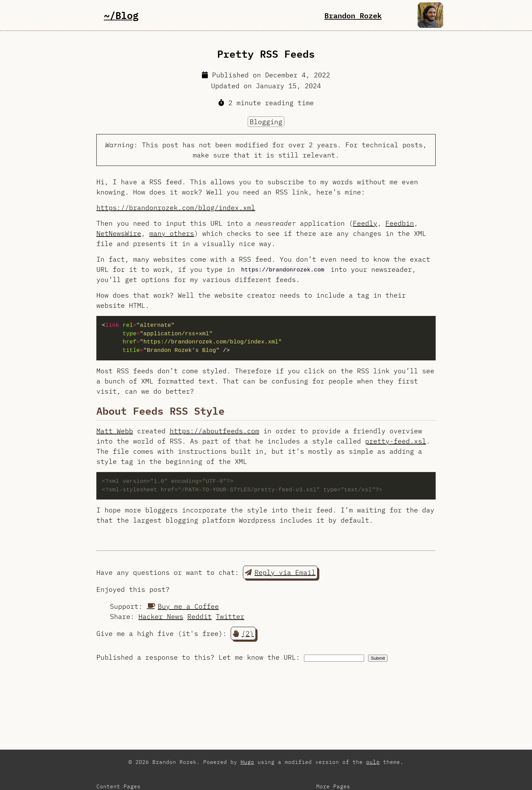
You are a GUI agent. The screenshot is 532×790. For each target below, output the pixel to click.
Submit (378, 658)
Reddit (199, 616)
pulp (373, 762)
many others (172, 233)
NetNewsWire (119, 233)
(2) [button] (243, 633)
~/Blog (121, 15)
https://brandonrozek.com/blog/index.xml (176, 208)
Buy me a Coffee (183, 606)
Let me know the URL (257, 657)
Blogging (266, 122)
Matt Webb (115, 431)
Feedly (365, 223)
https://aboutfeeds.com (214, 431)
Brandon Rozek (353, 15)
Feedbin (400, 223)
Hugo (247, 762)
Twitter (230, 616)
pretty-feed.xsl (396, 441)
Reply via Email (280, 572)
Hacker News (161, 616)
